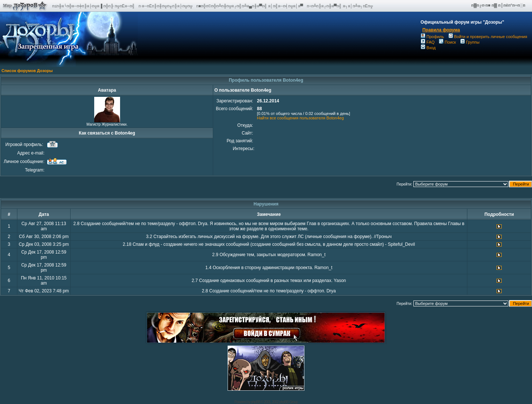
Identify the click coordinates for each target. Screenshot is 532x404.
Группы (470, 42)
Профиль (432, 37)
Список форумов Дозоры (27, 71)
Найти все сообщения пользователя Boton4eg (300, 118)
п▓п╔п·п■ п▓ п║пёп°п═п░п (499, 5)
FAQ (428, 42)
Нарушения (266, 204)
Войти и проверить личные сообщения (488, 37)
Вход (428, 48)
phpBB (255, 402)
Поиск (447, 42)
